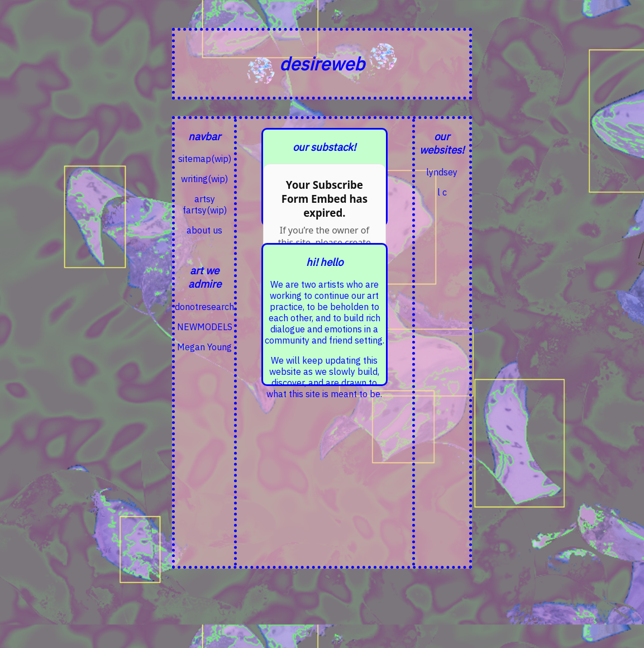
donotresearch (204, 307)
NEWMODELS (205, 327)
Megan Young (204, 347)
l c (442, 192)
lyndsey (442, 172)
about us (204, 230)
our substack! (324, 147)
